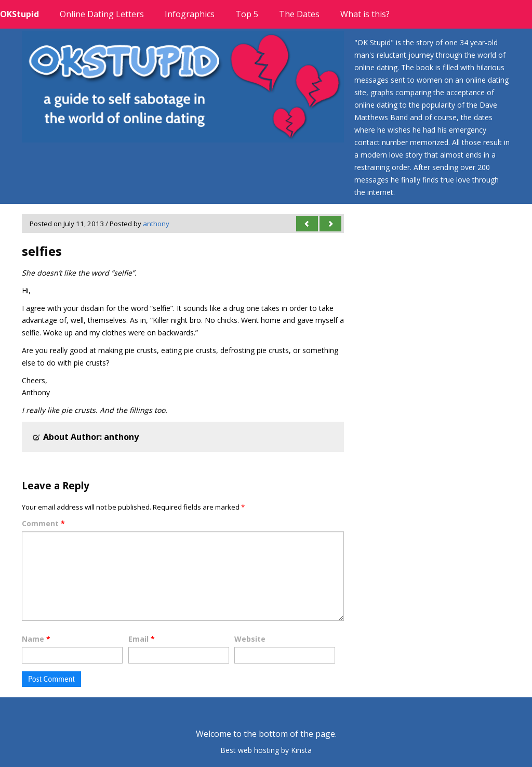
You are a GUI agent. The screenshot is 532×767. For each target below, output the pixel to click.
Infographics (190, 14)
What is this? (365, 14)
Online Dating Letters (102, 14)
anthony (156, 224)
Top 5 (247, 14)
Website (250, 639)
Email (142, 639)
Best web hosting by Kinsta (266, 750)
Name (36, 639)
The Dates (299, 14)
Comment (43, 523)
